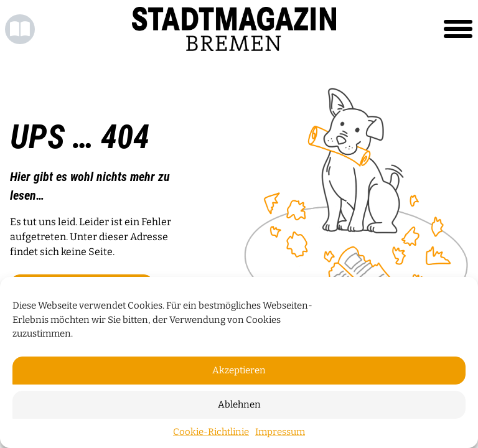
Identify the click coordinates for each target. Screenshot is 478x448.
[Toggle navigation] (458, 29)
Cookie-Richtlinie (211, 432)
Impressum (280, 432)
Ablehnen (239, 404)
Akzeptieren (239, 370)
